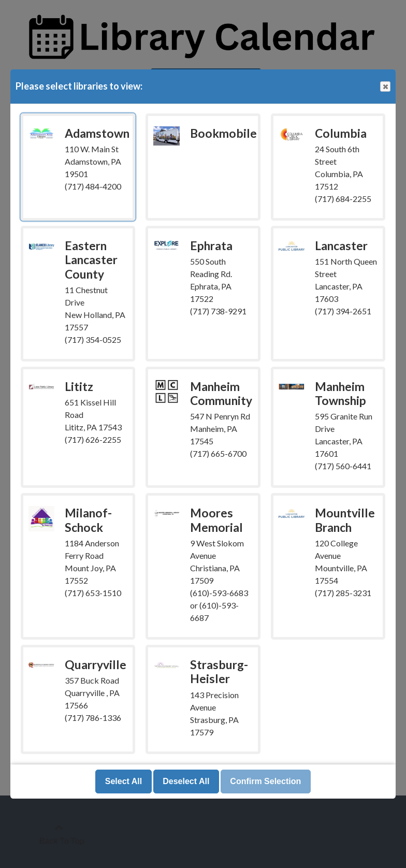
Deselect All (186, 781)
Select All (124, 781)
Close (385, 87)
